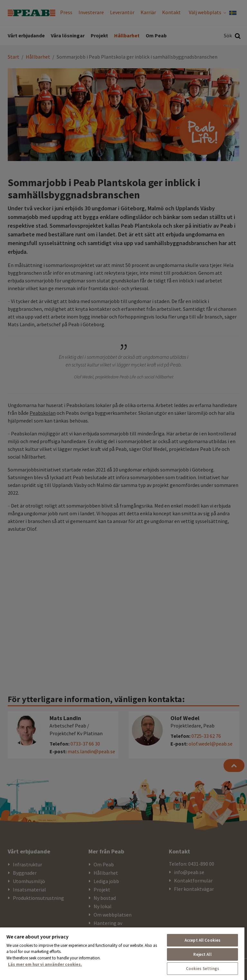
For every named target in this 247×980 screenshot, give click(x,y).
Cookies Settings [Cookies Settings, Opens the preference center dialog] (203, 969)
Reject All (202, 954)
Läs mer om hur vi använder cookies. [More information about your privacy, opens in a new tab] (45, 964)
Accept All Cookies (202, 940)
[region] (122, 953)
